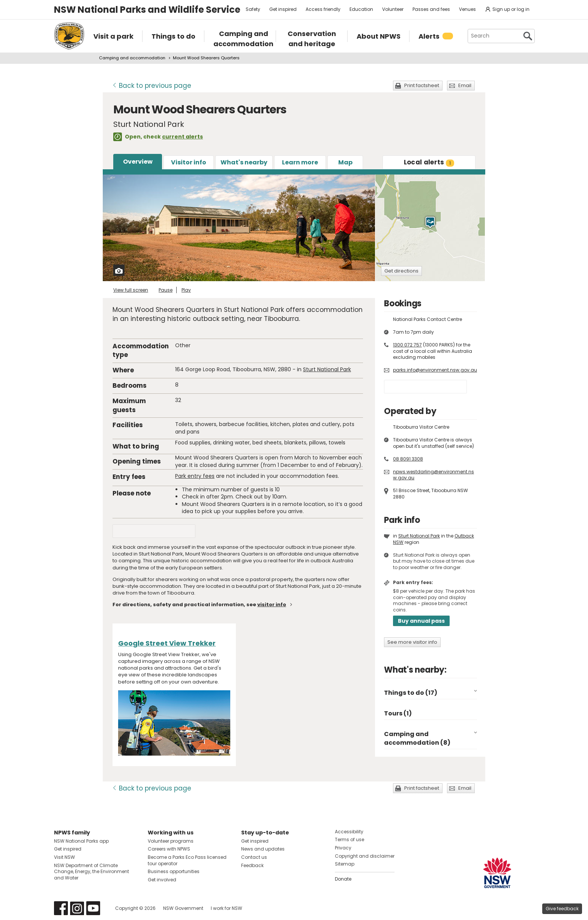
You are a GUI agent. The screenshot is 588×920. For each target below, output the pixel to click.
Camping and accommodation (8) (417, 738)
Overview (138, 162)
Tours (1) (398, 713)
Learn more (300, 162)
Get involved (162, 880)
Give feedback (562, 909)
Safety (253, 9)
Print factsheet (422, 85)
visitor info (272, 605)
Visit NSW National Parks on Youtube (93, 908)
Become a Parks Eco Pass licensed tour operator (187, 860)
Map (345, 162)
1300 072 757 (407, 345)
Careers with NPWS (169, 849)
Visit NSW (64, 857)
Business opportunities (174, 871)
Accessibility (349, 832)
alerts (429, 162)
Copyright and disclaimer (365, 856)
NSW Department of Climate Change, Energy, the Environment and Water (91, 872)
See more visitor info (412, 642)
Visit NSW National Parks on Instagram (77, 908)
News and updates (263, 849)
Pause (166, 290)
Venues (467, 9)
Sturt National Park (327, 369)
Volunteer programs (171, 841)
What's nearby (244, 162)
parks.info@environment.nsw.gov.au (435, 370)
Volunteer (393, 9)
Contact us (254, 857)
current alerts (182, 137)
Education (361, 9)
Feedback (252, 865)
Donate (343, 879)
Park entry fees (195, 476)
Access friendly (323, 9)
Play (186, 290)
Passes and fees (431, 9)
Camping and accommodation (132, 58)
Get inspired (283, 9)
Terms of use (349, 839)
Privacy (343, 848)
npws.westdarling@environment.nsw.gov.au (433, 475)
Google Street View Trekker (167, 643)
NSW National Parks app (81, 841)
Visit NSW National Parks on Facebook (61, 908)
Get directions (401, 271)
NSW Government (183, 908)
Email (465, 85)
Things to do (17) (411, 693)
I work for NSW (226, 908)
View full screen (131, 290)
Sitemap (345, 864)
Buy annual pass (421, 621)
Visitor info (189, 162)
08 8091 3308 (408, 459)
